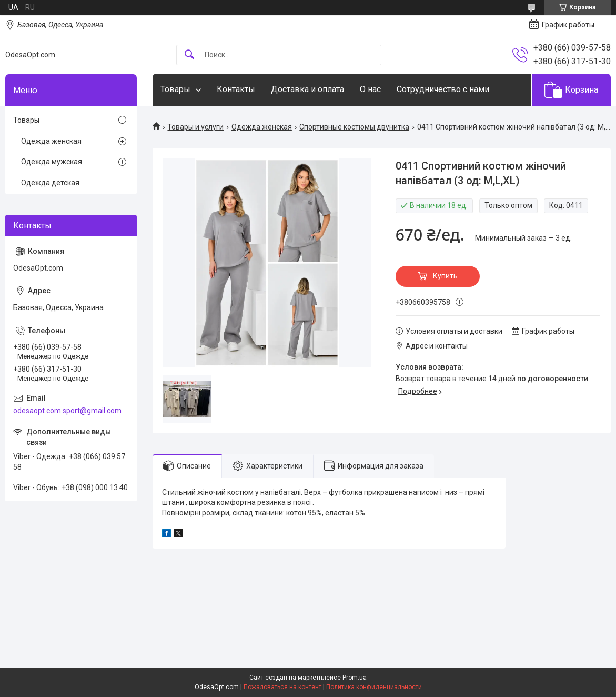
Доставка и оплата (307, 89)
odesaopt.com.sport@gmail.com (67, 411)
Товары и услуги (195, 127)
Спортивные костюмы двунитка (354, 127)
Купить (445, 276)
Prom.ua (355, 678)
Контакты (236, 89)
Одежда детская (50, 183)
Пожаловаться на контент (282, 687)
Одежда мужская (52, 162)
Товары (175, 89)
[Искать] (189, 55)
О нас (370, 89)
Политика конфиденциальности (374, 687)
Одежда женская (262, 127)
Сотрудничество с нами (443, 89)
